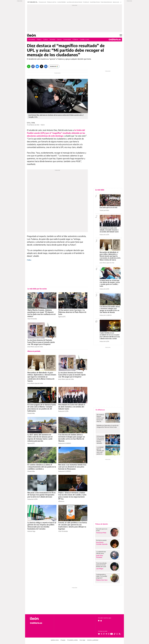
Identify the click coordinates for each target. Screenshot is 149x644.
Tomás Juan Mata (104, 210)
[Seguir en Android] (99, 621)
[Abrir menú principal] (121, 35)
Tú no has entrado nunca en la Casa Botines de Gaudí (101, 565)
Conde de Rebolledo (62, 2)
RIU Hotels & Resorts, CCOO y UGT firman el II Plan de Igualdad (100, 418)
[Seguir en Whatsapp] (117, 634)
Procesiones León (42, 2)
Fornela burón (86, 2)
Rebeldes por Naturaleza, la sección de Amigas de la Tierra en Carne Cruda (108, 426)
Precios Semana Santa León (106, 2)
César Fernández (32, 319)
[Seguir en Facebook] (104, 634)
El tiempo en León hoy (52, 2)
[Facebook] (33, 66)
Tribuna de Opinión (102, 524)
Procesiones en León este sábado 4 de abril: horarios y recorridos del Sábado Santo (72, 407)
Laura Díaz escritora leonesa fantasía (74, 2)
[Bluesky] (37, 66)
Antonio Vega (31, 531)
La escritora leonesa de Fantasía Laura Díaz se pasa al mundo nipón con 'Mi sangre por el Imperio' (41, 342)
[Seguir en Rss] (120, 634)
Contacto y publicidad (93, 640)
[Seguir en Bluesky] (99, 634)
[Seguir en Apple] (101, 621)
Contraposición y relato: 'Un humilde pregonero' (102, 576)
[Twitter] (42, 66)
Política (39, 39)
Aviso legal (82, 640)
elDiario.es (61, 501)
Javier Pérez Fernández (100, 556)
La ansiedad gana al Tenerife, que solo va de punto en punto (100, 451)
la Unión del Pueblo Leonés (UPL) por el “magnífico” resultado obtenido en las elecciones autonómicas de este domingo (56, 133)
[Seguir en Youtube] (112, 634)
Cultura (45, 39)
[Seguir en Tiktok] (115, 634)
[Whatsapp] (29, 66)
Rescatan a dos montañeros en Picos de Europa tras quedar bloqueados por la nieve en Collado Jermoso (42, 495)
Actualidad (32, 39)
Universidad (67, 39)
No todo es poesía (101, 540)
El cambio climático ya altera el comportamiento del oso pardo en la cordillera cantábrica (42, 467)
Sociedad (52, 39)
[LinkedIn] (46, 66)
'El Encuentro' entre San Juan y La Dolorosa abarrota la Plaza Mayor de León (72, 312)
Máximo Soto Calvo (102, 580)
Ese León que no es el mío (108, 208)
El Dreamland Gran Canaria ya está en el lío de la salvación (100, 440)
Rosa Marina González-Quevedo (102, 543)
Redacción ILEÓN (63, 411)
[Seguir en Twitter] (102, 634)
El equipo (63, 640)
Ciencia (59, 39)
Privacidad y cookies (73, 640)
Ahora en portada (34, 351)
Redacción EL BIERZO (65, 443)
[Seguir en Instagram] (109, 634)
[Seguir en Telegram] (106, 634)
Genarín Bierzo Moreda (95, 2)
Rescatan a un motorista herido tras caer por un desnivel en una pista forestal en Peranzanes (72, 467)
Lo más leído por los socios (37, 289)
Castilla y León (84, 39)
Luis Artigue (100, 569)
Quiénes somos (55, 640)
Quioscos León (116, 2)
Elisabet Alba (31, 413)
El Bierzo (75, 39)
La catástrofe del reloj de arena (101, 553)
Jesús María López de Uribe (35, 347)
